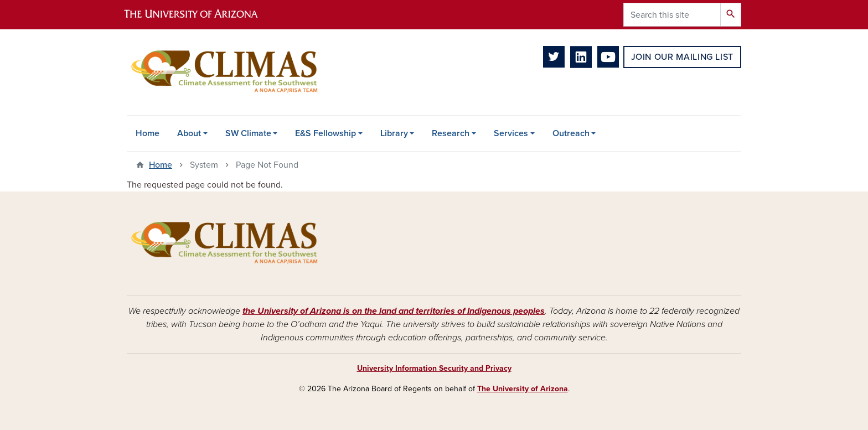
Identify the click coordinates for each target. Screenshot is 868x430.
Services (511, 133)
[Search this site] (672, 15)
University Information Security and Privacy (434, 368)
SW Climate (248, 133)
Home (148, 133)
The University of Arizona (523, 389)
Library (394, 133)
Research (451, 133)
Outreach (571, 133)
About (189, 133)
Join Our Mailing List (682, 57)
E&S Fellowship (325, 133)
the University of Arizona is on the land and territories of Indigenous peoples (394, 311)
